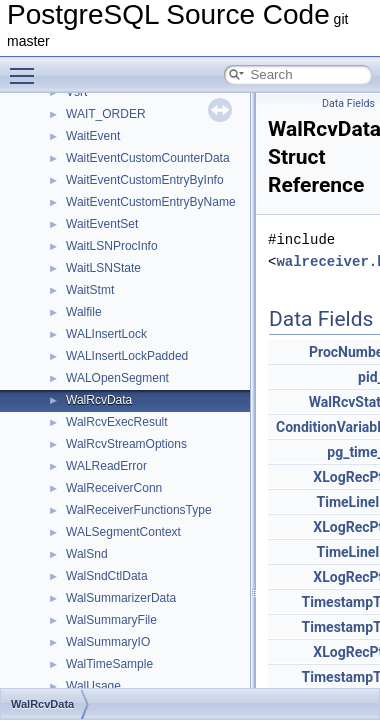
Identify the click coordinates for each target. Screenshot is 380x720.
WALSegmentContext (123, 532)
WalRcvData (99, 400)
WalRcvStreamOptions (126, 444)
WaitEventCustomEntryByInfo (145, 180)
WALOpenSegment (117, 378)
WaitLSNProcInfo (112, 246)
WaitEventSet (102, 224)
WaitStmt (90, 290)
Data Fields (348, 103)
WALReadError (106, 466)
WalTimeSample (109, 664)
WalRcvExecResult (117, 422)
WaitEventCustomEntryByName (151, 202)
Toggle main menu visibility (27, 67)
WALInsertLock (106, 334)
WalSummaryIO (108, 642)
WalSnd (87, 554)
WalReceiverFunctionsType (139, 510)
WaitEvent (93, 136)
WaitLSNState (103, 268)
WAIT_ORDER (106, 114)
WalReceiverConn (114, 488)
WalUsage (93, 686)
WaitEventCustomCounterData (148, 158)
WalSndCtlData (107, 576)
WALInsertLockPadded (127, 356)
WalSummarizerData (121, 598)
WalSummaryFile (111, 620)
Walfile (84, 312)
